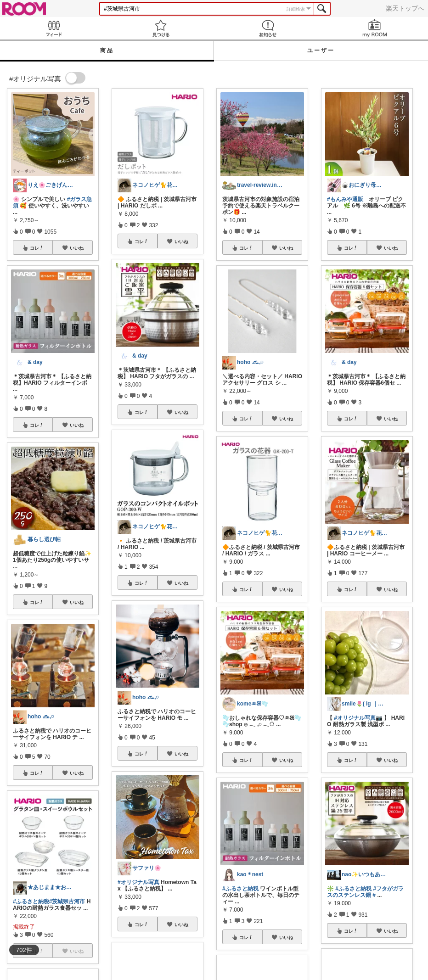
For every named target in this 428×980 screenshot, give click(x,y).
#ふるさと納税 (31, 902)
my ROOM (374, 28)
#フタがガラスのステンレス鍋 (365, 892)
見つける (160, 28)
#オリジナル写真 (138, 882)
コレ (37, 248)
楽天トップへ (405, 8)
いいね (77, 248)
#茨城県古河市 (67, 902)
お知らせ (267, 28)
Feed (53, 28)
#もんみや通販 (345, 199)
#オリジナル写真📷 (358, 718)
